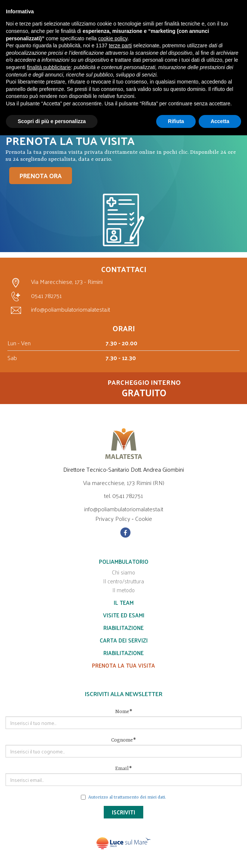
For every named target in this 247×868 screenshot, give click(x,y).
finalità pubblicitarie (49, 67)
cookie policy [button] (113, 38)
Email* (123, 769)
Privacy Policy (113, 518)
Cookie (144, 518)
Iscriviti (123, 812)
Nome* (124, 712)
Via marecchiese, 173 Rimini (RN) (124, 483)
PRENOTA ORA (41, 176)
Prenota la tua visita (123, 665)
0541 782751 (35, 296)
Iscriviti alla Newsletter (124, 694)
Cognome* (123, 740)
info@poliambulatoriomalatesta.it (59, 309)
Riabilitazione (123, 628)
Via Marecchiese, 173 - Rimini (55, 282)
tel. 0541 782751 (123, 496)
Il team (124, 602)
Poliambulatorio (124, 561)
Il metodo (123, 590)
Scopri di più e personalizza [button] (52, 121)
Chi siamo (123, 572)
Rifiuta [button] (176, 121)
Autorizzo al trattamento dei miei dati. (127, 797)
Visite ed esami (124, 615)
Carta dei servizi (124, 640)
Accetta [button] (220, 121)
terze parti (120, 45)
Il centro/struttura (123, 581)
